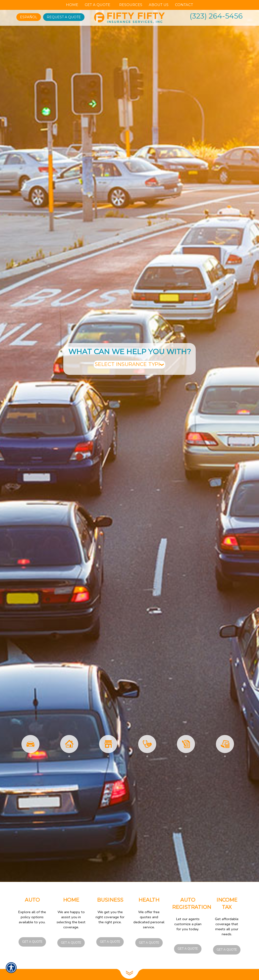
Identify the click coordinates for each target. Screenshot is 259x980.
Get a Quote (32, 942)
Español (29, 17)
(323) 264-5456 (216, 16)
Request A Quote (64, 17)
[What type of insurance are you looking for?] (129, 365)
